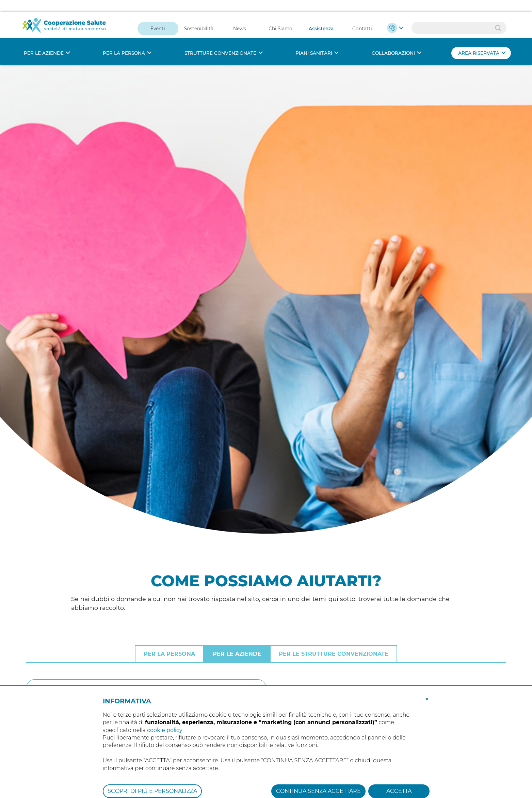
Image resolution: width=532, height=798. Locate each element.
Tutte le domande (418, 585)
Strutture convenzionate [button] (220, 41)
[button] (427, 686)
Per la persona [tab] (169, 501)
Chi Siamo (280, 16)
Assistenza (321, 16)
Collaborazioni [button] (393, 41)
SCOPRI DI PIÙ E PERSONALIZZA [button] (152, 779)
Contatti (362, 16)
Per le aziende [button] (44, 41)
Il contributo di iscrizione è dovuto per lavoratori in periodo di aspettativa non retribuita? (184, 597)
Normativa (408, 599)
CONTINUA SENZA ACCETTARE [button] (318, 779)
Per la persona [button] (124, 41)
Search (498, 16)
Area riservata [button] (479, 41)
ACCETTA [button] (399, 779)
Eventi (158, 16)
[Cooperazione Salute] (65, 12)
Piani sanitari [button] (314, 41)
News (240, 16)
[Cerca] (146, 535)
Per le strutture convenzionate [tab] (334, 501)
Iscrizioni (406, 612)
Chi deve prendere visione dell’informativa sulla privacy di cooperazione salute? (169, 654)
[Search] (459, 15)
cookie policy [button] (165, 718)
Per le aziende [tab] (237, 501)
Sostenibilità (199, 16)
